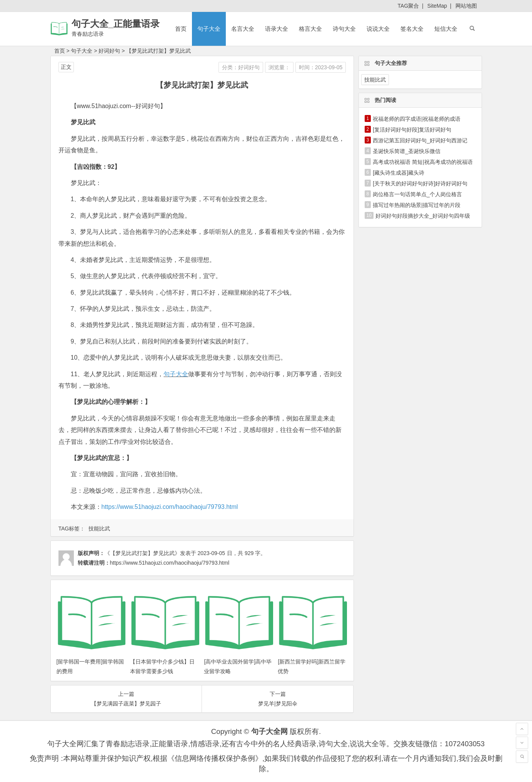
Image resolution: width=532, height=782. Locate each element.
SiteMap (437, 6)
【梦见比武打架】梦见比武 (158, 51)
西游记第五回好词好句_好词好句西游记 (420, 140)
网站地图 (466, 6)
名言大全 (243, 29)
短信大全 (446, 29)
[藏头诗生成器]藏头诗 (399, 173)
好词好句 (109, 51)
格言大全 (310, 29)
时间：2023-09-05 (321, 67)
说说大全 (378, 29)
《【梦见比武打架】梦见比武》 (142, 553)
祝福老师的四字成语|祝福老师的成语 (417, 119)
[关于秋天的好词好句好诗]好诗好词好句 (420, 183)
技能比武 (99, 529)
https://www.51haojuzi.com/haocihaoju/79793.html (170, 507)
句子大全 (209, 29)
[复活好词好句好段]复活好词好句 (412, 130)
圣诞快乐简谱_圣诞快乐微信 (407, 151)
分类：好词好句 (241, 67)
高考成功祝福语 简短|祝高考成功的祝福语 (423, 162)
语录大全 (277, 29)
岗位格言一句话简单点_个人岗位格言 (417, 194)
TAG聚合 (409, 6)
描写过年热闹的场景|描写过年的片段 (417, 205)
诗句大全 (344, 29)
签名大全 (412, 29)
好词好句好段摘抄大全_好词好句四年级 (423, 216)
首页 (181, 29)
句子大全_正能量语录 (116, 24)
